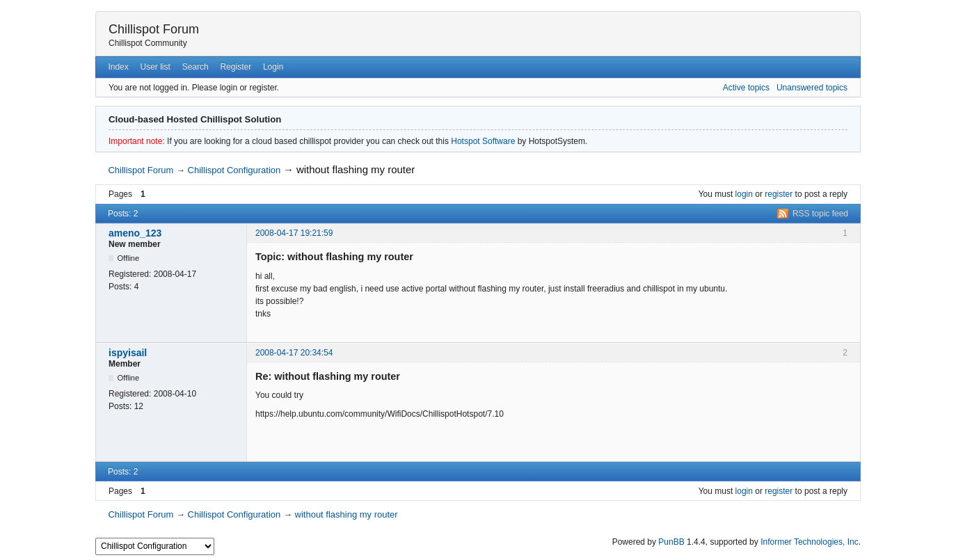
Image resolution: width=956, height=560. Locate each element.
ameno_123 (135, 233)
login (744, 194)
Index (118, 67)
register (779, 194)
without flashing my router (356, 169)
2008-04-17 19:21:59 (294, 233)
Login (273, 67)
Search (196, 67)
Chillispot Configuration (234, 170)
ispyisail (128, 353)
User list (156, 67)
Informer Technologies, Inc (810, 542)
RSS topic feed (820, 214)
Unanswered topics (812, 88)
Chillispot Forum (154, 29)
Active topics (746, 88)
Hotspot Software (483, 141)
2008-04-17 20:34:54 (294, 353)
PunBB (671, 542)
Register (236, 67)
